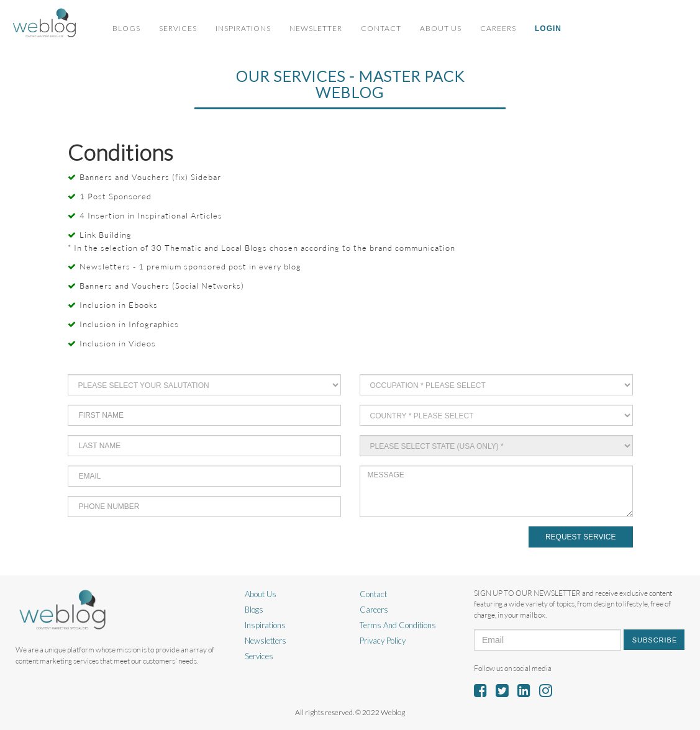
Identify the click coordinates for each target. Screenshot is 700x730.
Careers (498, 28)
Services (178, 28)
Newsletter (316, 28)
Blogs (126, 28)
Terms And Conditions (398, 625)
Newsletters (266, 641)
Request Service (581, 537)
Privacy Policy (383, 641)
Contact (381, 28)
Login (548, 29)
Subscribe (655, 640)
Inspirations (243, 28)
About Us (441, 28)
